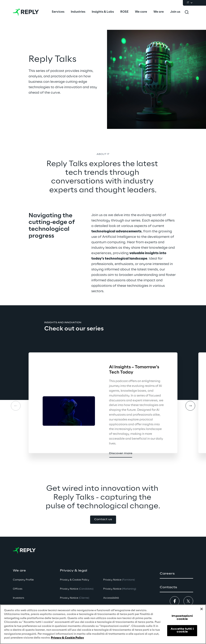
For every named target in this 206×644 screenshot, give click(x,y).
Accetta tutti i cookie (182, 630)
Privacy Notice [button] (77, 589)
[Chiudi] (202, 609)
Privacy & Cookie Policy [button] (75, 580)
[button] (121, 453)
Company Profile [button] (23, 580)
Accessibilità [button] (111, 598)
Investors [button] (19, 598)
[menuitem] (58, 12)
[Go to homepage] (26, 12)
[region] (103, 624)
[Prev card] (16, 406)
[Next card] (190, 406)
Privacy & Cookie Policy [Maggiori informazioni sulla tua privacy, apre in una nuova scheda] (67, 638)
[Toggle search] (187, 12)
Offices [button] (18, 589)
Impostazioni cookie (182, 618)
